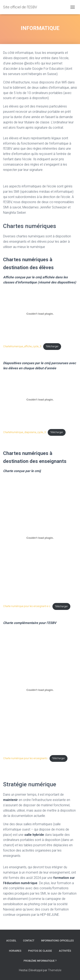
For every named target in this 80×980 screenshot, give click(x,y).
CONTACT (29, 941)
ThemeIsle (55, 970)
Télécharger (52, 346)
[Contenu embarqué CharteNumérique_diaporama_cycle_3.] (40, 399)
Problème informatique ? (40, 961)
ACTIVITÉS (65, 951)
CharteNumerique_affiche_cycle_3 (22, 346)
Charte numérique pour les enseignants (25, 758)
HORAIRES (15, 951)
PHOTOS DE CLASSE (40, 951)
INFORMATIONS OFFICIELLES (57, 941)
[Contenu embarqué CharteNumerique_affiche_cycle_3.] (40, 314)
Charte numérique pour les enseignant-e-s (27, 606)
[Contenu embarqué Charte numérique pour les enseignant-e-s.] (40, 538)
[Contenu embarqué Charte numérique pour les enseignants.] (40, 690)
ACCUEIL (11, 941)
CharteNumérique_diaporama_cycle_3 (24, 432)
